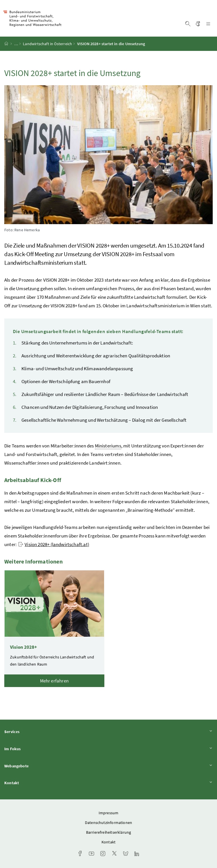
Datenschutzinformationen (108, 823)
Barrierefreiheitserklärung (109, 832)
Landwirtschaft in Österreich (47, 44)
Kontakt (108, 783)
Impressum (109, 813)
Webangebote (108, 766)
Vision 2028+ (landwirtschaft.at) (54, 544)
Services (108, 731)
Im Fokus (108, 749)
